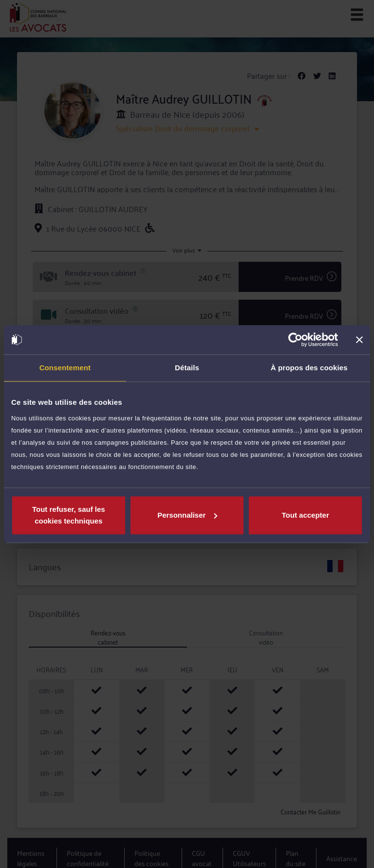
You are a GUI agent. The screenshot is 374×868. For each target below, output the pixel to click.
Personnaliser (187, 515)
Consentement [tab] (65, 368)
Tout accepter (306, 515)
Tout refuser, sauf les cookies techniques (69, 515)
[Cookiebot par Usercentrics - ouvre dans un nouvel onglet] (295, 340)
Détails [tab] (187, 368)
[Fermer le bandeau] (359, 340)
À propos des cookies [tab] (309, 368)
